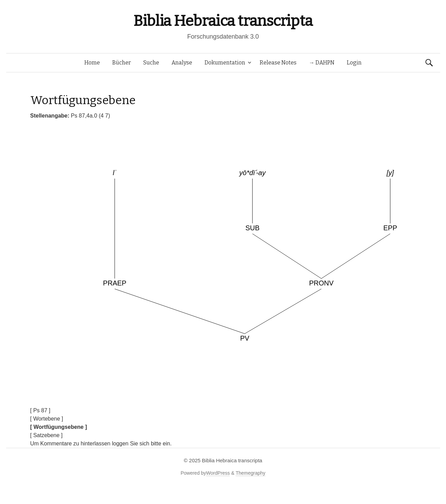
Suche (151, 63)
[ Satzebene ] (46, 435)
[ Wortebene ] (47, 419)
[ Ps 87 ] (40, 410)
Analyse (182, 63)
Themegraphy (250, 473)
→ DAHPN (322, 63)
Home (92, 63)
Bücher (122, 63)
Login (354, 63)
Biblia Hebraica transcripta (223, 21)
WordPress (218, 473)
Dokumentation (225, 63)
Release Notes (278, 63)
